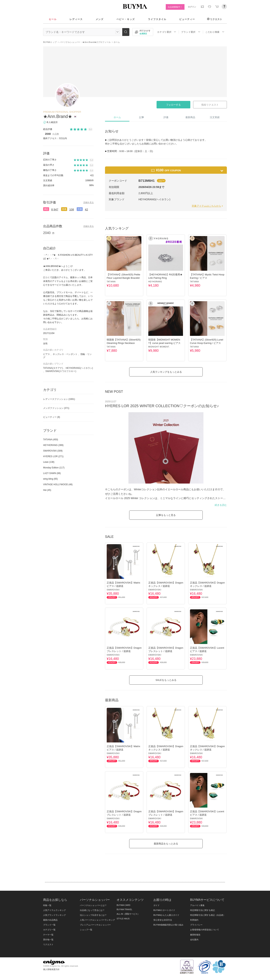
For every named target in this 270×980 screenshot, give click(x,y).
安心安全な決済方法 (163, 920)
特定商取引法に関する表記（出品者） (208, 915)
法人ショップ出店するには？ (93, 915)
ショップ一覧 (86, 930)
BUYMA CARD (123, 905)
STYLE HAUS (123, 919)
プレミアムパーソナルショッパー (95, 925)
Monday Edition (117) (54, 468)
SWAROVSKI (113, 590)
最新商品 (190, 117)
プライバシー (196, 925)
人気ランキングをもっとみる (166, 372)
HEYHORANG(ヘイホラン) (79, 368)
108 (72, 209)
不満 (80, 209)
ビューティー (187, 19)
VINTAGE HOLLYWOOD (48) (58, 484)
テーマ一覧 (48, 935)
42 (87, 209)
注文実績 (215, 117)
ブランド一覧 (49, 925)
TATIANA (111, 282)
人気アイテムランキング (54, 910)
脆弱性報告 (195, 935)
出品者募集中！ (175, 7)
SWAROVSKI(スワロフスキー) (61, 371)
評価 (166, 117)
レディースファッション (59, 399)
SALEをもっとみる (166, 680)
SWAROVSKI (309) (53, 451)
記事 (142, 117)
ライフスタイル (157, 19)
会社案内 (194, 940)
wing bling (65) (50, 479)
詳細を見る (89, 202)
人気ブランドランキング (54, 915)
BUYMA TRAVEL (124, 909)
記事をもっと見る (166, 515)
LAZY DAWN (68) (52, 473)
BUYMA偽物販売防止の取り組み (168, 925)
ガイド (156, 905)
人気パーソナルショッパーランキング (97, 920)
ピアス (46, 354)
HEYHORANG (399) (53, 445)
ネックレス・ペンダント (65, 354)
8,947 (55, 209)
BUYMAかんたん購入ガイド (166, 915)
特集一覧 (47, 905)
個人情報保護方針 (51, 969)
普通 (64, 209)
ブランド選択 (191, 32)
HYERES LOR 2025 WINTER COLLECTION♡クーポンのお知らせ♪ (162, 406)
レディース (76, 19)
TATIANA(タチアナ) (53, 368)
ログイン (192, 7)
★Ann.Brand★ (58, 116)
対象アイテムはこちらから (208, 206)
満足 (46, 209)
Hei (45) (47, 490)
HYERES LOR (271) (53, 456)
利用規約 (194, 920)
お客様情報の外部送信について (205, 930)
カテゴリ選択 (167, 32)
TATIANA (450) (51, 440)
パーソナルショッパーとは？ (93, 905)
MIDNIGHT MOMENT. (159, 347)
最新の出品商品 (50, 920)
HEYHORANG (155, 282)
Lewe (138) (49, 462)
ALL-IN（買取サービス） (128, 914)
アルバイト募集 (197, 905)
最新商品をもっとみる (166, 844)
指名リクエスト (210, 105)
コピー (161, 181)
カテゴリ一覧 (49, 930)
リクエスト (215, 19)
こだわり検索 (215, 32)
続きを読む (221, 505)
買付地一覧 (48, 940)
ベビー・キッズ (126, 19)
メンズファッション (56, 408)
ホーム (117, 117)
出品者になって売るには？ (92, 910)
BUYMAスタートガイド (164, 910)
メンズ (100, 19)
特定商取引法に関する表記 (202, 910)
